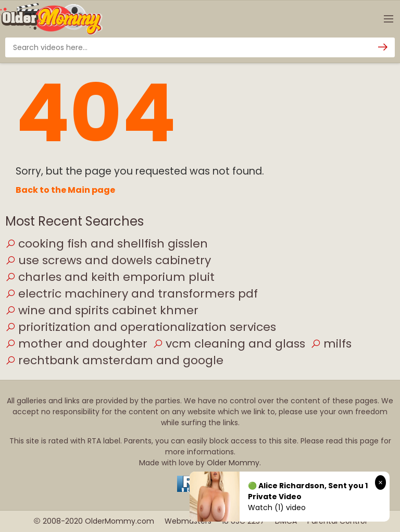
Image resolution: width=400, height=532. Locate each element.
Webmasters (188, 521)
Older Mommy (233, 463)
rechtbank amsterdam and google (114, 360)
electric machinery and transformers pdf (132, 294)
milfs (331, 344)
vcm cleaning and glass (229, 344)
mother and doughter (76, 344)
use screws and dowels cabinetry (108, 260)
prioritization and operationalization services (141, 327)
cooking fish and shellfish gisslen (107, 244)
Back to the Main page (65, 190)
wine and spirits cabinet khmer (102, 310)
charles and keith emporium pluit (110, 277)
